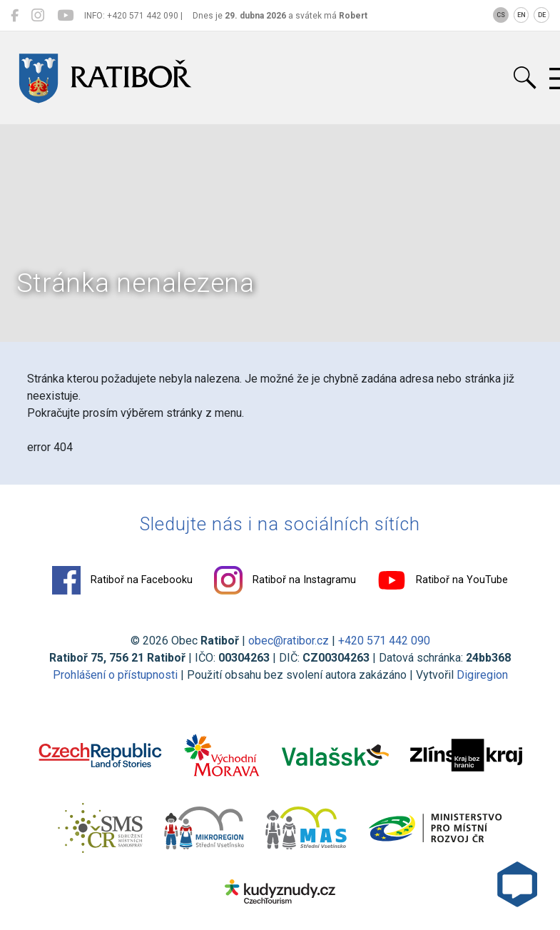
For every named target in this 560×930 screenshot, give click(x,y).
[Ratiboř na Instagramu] (38, 16)
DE (542, 15)
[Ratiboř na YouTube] (65, 16)
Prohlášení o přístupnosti (115, 675)
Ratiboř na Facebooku (122, 580)
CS (501, 15)
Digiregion (482, 675)
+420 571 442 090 (384, 641)
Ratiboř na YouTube (443, 580)
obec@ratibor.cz (289, 641)
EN (521, 15)
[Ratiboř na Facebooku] (15, 16)
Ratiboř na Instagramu (285, 580)
